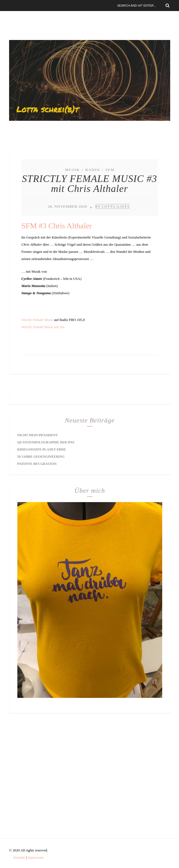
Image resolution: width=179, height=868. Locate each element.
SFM (110, 170)
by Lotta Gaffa (113, 206)
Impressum (36, 857)
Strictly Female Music (37, 320)
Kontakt (19, 857)
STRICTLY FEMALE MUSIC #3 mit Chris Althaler (89, 184)
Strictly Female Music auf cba (43, 327)
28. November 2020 (67, 206)
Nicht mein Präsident (38, 435)
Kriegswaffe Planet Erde (42, 449)
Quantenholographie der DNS (46, 442)
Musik (72, 170)
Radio (93, 170)
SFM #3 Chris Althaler (57, 226)
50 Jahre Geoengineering (41, 457)
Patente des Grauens (37, 464)
